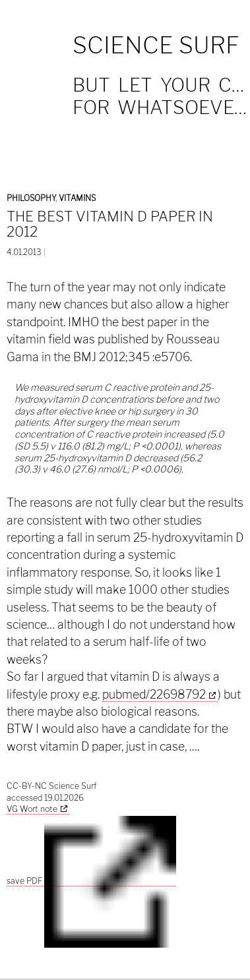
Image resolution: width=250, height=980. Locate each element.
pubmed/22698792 (154, 694)
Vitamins (77, 198)
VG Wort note (32, 809)
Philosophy (31, 198)
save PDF (91, 881)
